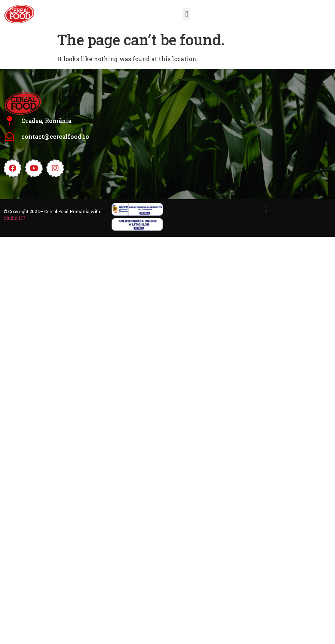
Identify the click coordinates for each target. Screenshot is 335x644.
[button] (187, 14)
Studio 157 (15, 218)
